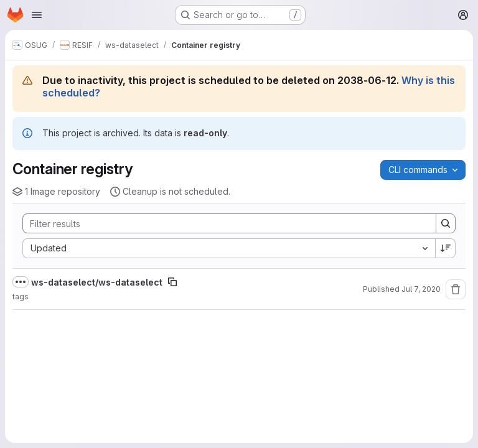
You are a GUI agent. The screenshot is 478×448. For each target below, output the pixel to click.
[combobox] (229, 248)
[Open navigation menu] (37, 15)
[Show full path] (21, 282)
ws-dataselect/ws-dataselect (97, 282)
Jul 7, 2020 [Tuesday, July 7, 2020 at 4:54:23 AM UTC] (421, 289)
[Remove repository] (456, 289)
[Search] (223, 223)
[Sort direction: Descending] (446, 248)
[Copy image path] (172, 282)
